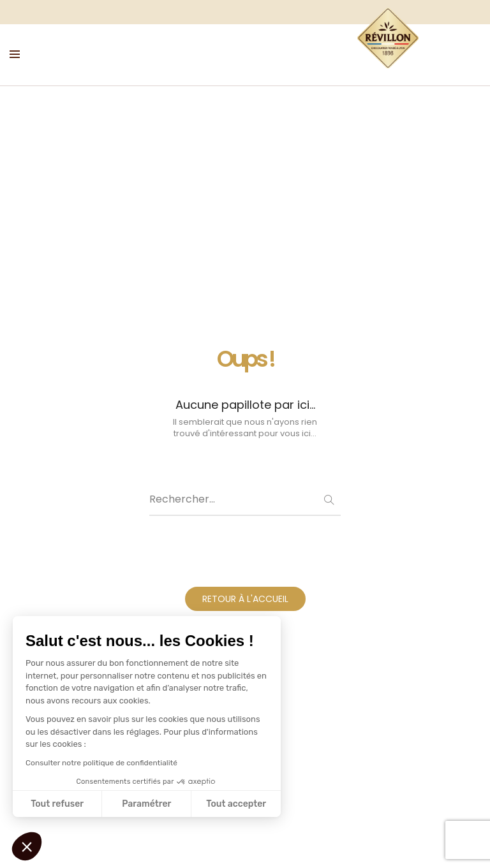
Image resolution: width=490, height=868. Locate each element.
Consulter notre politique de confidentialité (101, 763)
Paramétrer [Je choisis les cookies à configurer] (146, 804)
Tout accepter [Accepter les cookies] (236, 804)
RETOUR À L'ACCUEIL (245, 602)
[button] (27, 846)
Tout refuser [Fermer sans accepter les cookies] (57, 804)
